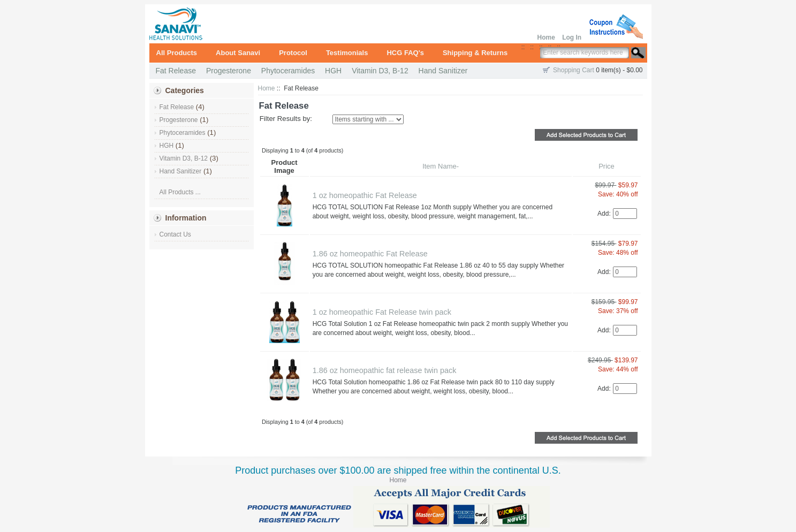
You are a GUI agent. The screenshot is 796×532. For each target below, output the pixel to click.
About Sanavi (238, 53)
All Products (177, 53)
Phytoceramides (288, 71)
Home (546, 37)
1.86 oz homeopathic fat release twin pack (385, 370)
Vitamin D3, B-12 (380, 71)
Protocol (293, 53)
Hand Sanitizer (443, 71)
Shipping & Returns (475, 53)
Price (607, 166)
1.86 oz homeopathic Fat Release (370, 254)
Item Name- (441, 166)
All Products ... (180, 192)
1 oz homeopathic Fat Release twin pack (382, 312)
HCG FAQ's (405, 53)
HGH (333, 71)
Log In (572, 37)
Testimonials (347, 53)
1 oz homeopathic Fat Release (365, 195)
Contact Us (175, 234)
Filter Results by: (286, 119)
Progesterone (229, 71)
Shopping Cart (574, 70)
